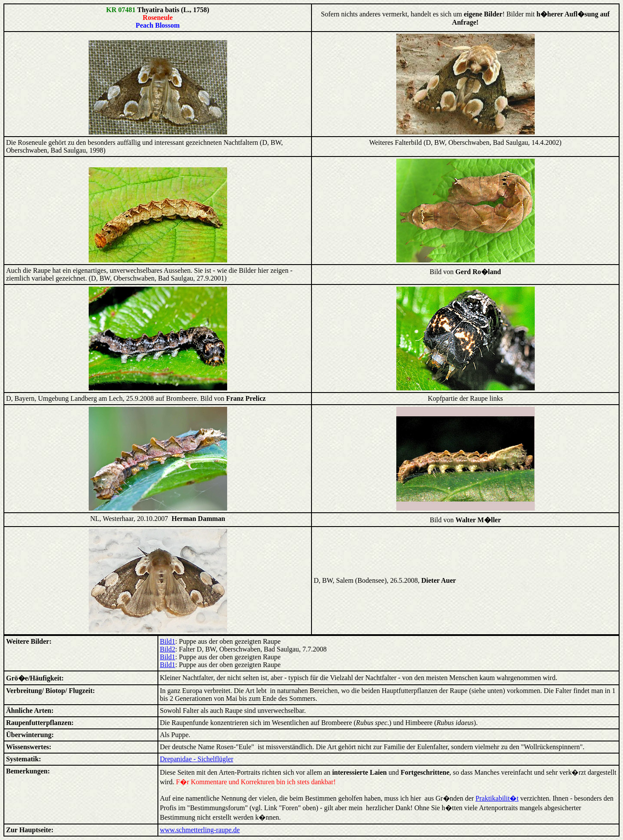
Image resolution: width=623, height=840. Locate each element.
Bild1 (168, 641)
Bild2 (168, 649)
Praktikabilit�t (497, 798)
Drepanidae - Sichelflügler (197, 759)
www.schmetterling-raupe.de (200, 830)
